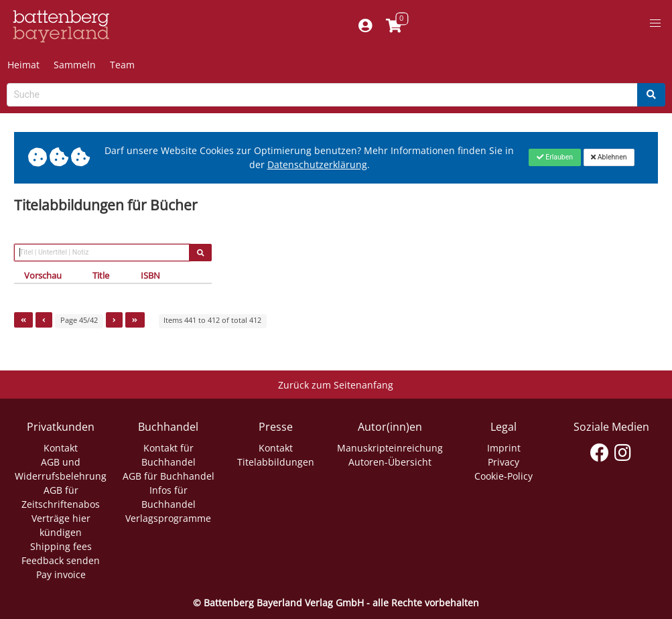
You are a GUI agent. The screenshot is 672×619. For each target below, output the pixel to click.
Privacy (503, 462)
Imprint (504, 448)
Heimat (23, 65)
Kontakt (61, 448)
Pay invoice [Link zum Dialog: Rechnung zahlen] (61, 574)
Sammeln (75, 65)
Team (122, 65)
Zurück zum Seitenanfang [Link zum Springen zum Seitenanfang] (336, 385)
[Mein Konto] (365, 26)
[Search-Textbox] (322, 95)
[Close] (554, 157)
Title (101, 275)
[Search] (651, 95)
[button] (655, 23)
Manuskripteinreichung (390, 448)
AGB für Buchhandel (169, 476)
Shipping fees (61, 546)
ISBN (150, 275)
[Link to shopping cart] (394, 26)
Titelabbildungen (276, 462)
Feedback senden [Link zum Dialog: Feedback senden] (61, 560)
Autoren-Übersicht (390, 462)
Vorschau (43, 275)
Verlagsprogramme (168, 518)
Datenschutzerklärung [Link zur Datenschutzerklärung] (317, 164)
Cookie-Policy (503, 476)
